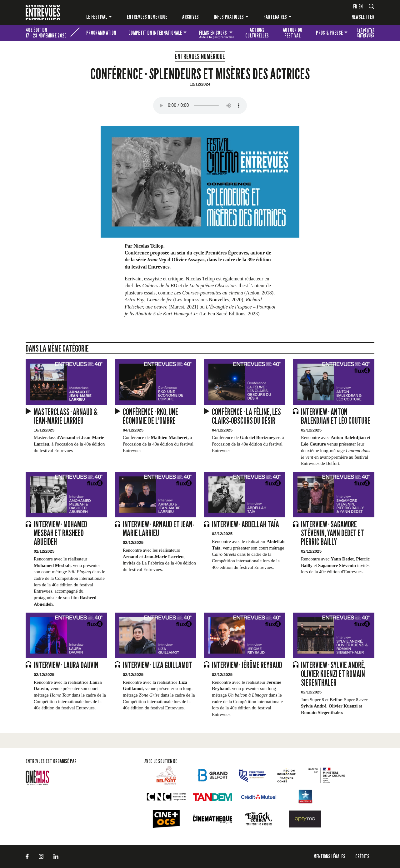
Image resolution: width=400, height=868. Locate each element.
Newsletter (363, 17)
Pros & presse (329, 33)
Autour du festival (293, 33)
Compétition (155, 33)
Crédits (362, 856)
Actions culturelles (257, 33)
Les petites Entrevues (366, 33)
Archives (191, 17)
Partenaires (275, 17)
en (361, 6)
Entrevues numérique (147, 17)
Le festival (97, 17)
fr (355, 6)
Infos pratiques (229, 17)
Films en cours (217, 34)
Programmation (101, 33)
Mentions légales (329, 856)
